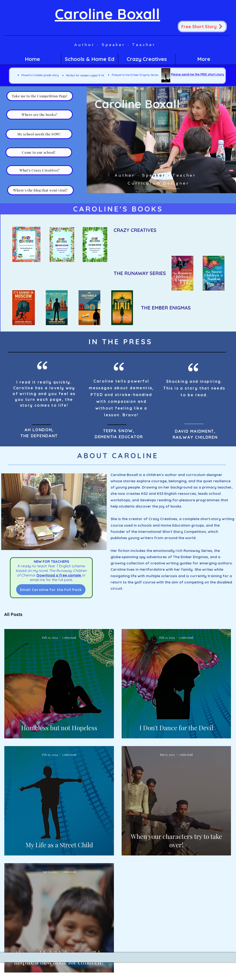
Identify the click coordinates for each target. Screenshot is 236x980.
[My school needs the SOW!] (39, 134)
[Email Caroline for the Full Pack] (51, 590)
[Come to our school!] (39, 152)
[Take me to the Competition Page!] (40, 96)
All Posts (13, 615)
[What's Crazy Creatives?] (39, 170)
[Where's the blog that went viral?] (40, 190)
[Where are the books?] (39, 115)
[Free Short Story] (202, 26)
